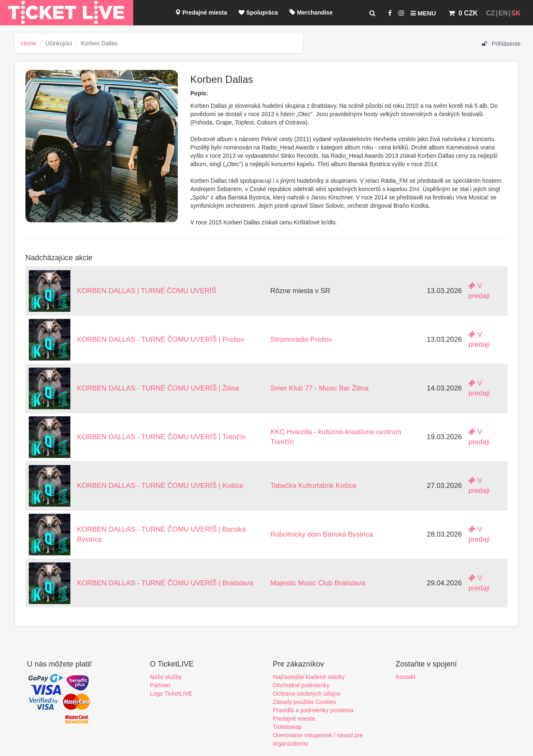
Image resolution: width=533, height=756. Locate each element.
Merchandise (311, 12)
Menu (423, 13)
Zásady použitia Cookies (305, 702)
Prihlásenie (501, 44)
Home (29, 43)
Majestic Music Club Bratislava (318, 583)
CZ (490, 13)
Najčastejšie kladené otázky (309, 677)
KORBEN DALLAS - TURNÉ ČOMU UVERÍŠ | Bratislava (165, 583)
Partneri (160, 685)
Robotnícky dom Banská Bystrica (321, 534)
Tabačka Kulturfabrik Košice (313, 486)
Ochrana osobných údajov (307, 694)
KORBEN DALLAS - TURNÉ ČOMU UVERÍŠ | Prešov (161, 339)
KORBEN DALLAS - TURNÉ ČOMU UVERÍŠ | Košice (160, 486)
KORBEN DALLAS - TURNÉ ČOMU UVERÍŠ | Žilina (158, 388)
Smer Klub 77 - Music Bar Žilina (319, 388)
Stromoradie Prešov (301, 339)
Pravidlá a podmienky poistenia (313, 710)
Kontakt (405, 677)
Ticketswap (287, 727)
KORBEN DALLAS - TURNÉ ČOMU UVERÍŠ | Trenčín (161, 437)
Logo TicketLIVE (171, 694)
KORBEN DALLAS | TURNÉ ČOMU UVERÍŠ (147, 291)
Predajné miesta (201, 12)
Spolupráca (258, 12)
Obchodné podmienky (301, 685)
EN (503, 13)
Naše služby (166, 677)
